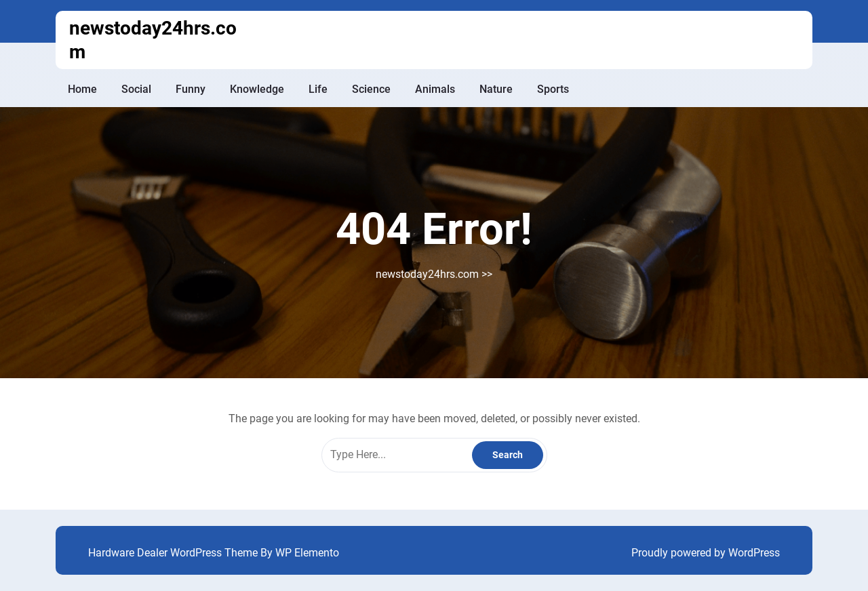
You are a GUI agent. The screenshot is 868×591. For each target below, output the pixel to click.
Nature (496, 89)
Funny (191, 89)
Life (318, 89)
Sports (553, 89)
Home (82, 89)
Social (136, 89)
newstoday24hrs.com (427, 274)
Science (371, 89)
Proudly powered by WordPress (706, 553)
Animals (435, 89)
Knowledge (257, 89)
